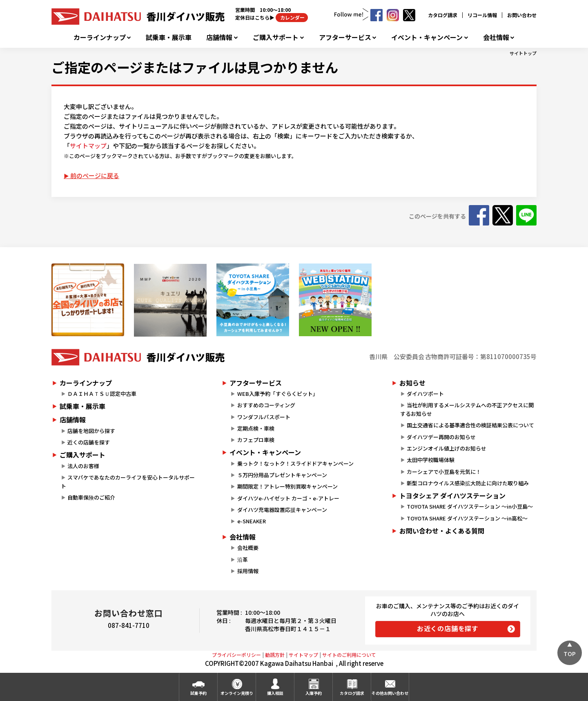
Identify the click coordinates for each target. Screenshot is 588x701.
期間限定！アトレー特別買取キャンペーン (287, 486)
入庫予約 (314, 693)
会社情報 (496, 37)
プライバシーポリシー (236, 655)
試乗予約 (198, 693)
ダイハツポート (425, 394)
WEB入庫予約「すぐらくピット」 (278, 394)
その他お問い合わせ (390, 693)
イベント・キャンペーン (427, 37)
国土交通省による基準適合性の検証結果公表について (470, 425)
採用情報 (248, 571)
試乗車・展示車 (169, 37)
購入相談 (275, 693)
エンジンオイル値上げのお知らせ (447, 448)
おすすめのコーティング (266, 405)
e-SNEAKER (252, 521)
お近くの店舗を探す (448, 628)
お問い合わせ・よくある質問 (442, 531)
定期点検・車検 (256, 428)
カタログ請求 (443, 15)
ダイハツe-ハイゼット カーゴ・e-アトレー (288, 498)
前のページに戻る (95, 175)
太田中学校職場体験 (431, 460)
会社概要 (248, 548)
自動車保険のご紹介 (91, 497)
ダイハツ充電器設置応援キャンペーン (282, 510)
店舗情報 (219, 37)
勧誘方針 (275, 655)
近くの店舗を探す (89, 442)
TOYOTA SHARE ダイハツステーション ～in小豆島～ (470, 506)
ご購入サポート (276, 37)
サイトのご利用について (349, 655)
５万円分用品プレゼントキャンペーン (282, 475)
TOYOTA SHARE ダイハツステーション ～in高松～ (467, 518)
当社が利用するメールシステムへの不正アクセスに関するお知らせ (467, 409)
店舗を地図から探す (91, 431)
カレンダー (292, 17)
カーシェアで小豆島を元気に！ (444, 472)
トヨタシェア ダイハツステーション (452, 496)
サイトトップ (523, 53)
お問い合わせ (522, 15)
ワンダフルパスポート (264, 417)
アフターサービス (345, 37)
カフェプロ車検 (256, 440)
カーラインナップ (100, 37)
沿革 (243, 559)
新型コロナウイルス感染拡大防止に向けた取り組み (468, 483)
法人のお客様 (83, 466)
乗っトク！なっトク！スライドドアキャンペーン (295, 463)
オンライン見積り (237, 693)
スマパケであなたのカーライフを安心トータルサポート (128, 482)
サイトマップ (88, 146)
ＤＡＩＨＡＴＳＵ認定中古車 (102, 394)
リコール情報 (482, 15)
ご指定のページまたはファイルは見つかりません (195, 67)
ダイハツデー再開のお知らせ (441, 437)
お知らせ (412, 383)
